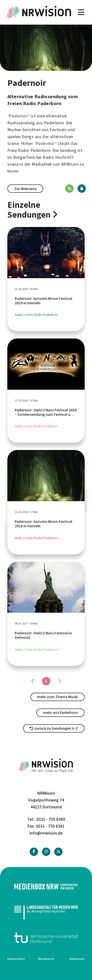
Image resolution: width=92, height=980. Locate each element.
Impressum (77, 959)
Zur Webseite (25, 189)
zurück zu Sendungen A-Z (54, 728)
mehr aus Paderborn (60, 713)
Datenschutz (16, 959)
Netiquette (46, 959)
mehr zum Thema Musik (57, 697)
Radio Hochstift (58, 157)
